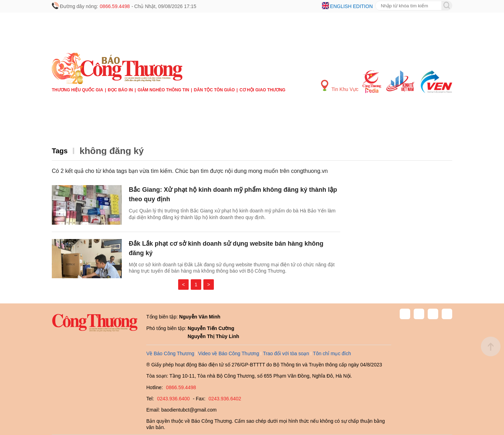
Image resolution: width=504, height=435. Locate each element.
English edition (351, 6)
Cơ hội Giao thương (262, 90)
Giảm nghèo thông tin (163, 90)
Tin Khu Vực (340, 86)
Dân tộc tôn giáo (214, 90)
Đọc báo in (120, 90)
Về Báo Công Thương (170, 353)
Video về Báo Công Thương (229, 353)
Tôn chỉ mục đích (332, 353)
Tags (60, 151)
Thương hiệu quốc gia (78, 90)
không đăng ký (111, 151)
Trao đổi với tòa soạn (286, 353)
